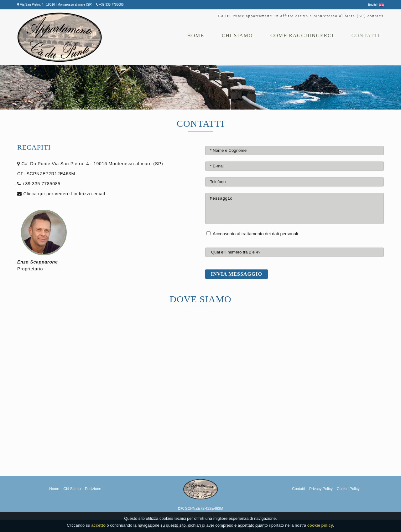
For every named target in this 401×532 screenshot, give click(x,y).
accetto (98, 525)
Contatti (366, 36)
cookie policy (320, 525)
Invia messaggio (237, 274)
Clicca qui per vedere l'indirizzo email (64, 194)
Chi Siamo (73, 489)
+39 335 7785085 (111, 5)
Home (195, 36)
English (376, 5)
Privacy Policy (321, 489)
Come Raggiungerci (302, 36)
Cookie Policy (348, 489)
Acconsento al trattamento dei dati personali (255, 234)
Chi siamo (237, 36)
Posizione (93, 489)
